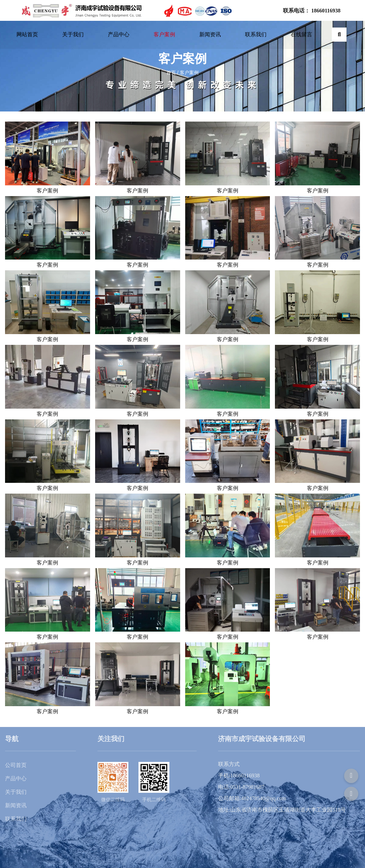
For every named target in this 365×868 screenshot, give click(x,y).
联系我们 (256, 34)
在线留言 (301, 34)
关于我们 (73, 34)
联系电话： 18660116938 (312, 11)
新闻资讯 (210, 34)
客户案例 (164, 34)
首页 (172, 73)
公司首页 (16, 765)
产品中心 (119, 34)
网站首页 (27, 34)
